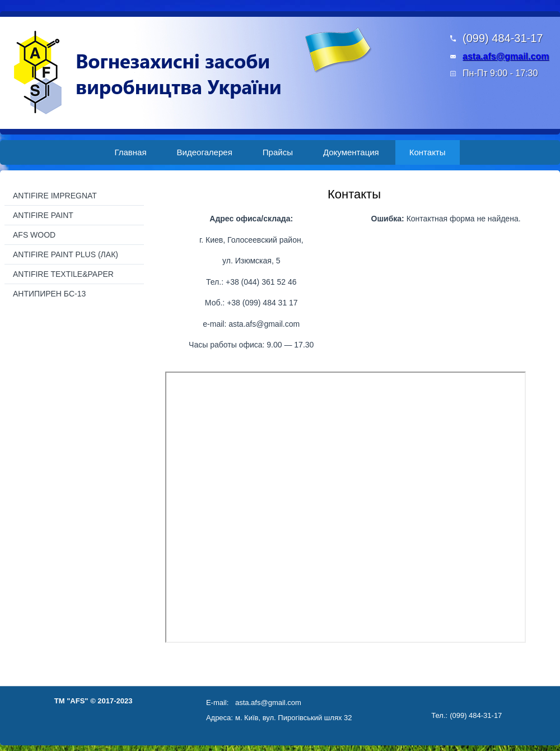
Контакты (428, 152)
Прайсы (278, 152)
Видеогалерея (205, 152)
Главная (130, 152)
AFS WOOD (34, 235)
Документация (351, 152)
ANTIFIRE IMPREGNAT (55, 196)
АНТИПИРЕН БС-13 (49, 294)
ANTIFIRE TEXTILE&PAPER (63, 274)
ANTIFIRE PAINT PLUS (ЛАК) (66, 254)
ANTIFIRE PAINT (43, 215)
